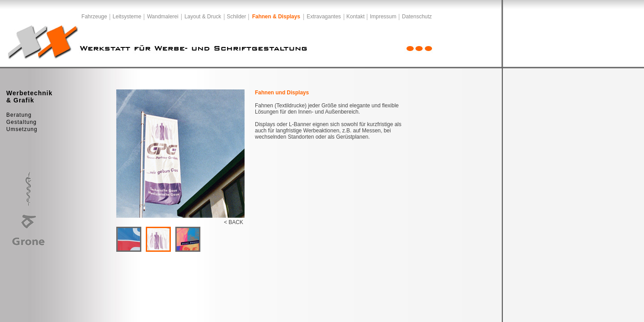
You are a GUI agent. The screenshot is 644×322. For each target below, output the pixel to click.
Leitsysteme (127, 17)
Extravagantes (324, 17)
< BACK (234, 222)
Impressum (383, 17)
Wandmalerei (163, 17)
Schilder (236, 17)
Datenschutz (417, 17)
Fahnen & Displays (276, 17)
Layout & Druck (203, 17)
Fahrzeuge (94, 17)
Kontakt (356, 17)
